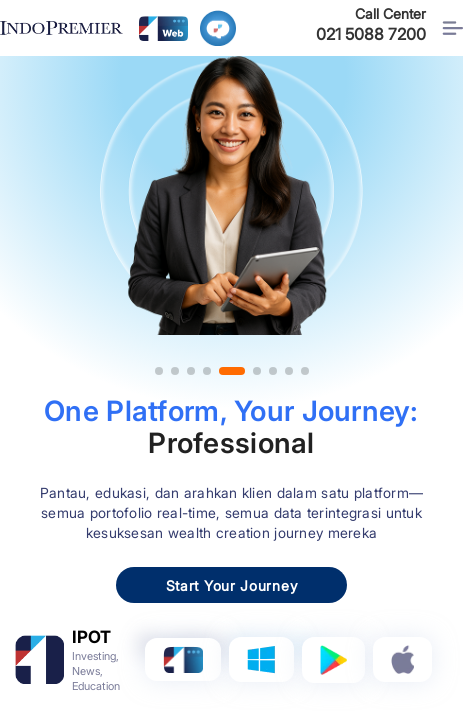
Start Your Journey (232, 585)
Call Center (390, 13)
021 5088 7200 (371, 34)
